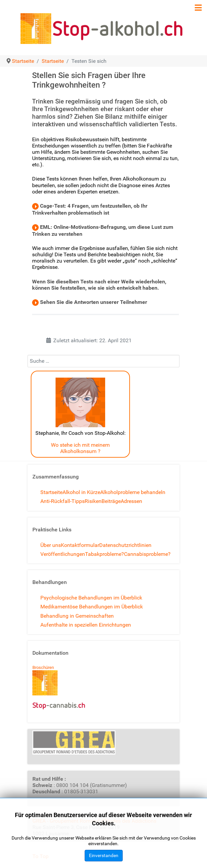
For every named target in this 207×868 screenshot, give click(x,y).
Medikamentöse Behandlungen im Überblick (92, 607)
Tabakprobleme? (104, 554)
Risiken (93, 501)
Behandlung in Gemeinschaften (77, 616)
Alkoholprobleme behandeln (133, 492)
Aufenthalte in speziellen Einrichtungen (86, 625)
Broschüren (43, 667)
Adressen (131, 501)
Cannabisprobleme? (147, 554)
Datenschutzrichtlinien (125, 545)
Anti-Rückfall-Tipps (62, 501)
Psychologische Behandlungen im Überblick (91, 598)
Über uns (51, 545)
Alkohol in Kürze (81, 492)
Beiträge (111, 501)
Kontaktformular (80, 545)
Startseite (51, 492)
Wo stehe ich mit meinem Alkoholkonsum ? (80, 448)
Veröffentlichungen (63, 554)
